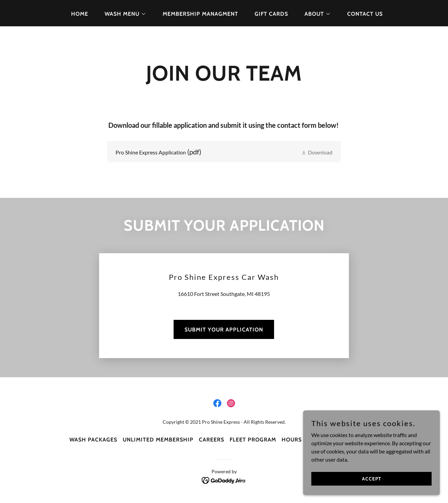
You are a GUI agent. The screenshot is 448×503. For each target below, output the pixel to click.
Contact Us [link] (365, 14)
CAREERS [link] (212, 440)
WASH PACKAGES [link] (93, 440)
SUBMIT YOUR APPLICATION (224, 330)
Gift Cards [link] (271, 14)
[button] (123, 14)
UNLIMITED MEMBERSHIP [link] (158, 440)
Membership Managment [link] (200, 14)
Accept (372, 478)
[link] (224, 152)
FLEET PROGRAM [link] (253, 440)
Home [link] (80, 14)
